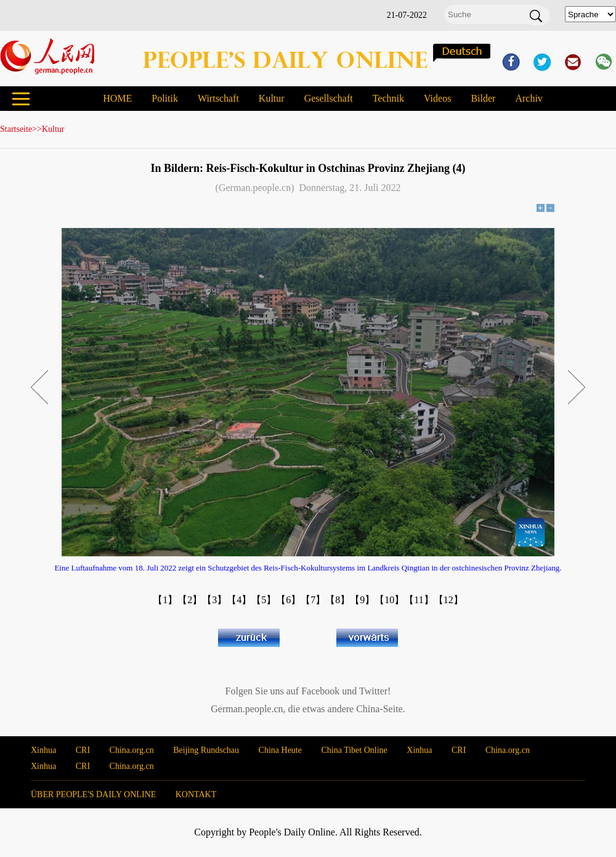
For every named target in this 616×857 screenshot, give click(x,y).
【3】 (214, 600)
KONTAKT (196, 794)
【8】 (338, 600)
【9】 (362, 600)
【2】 (190, 600)
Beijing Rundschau (206, 750)
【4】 (239, 600)
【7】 (313, 600)
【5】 (264, 600)
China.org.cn (132, 750)
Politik (165, 98)
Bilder (483, 98)
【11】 (419, 600)
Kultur (272, 98)
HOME (117, 98)
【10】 (389, 600)
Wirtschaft (218, 98)
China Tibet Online (354, 750)
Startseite (16, 129)
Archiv (529, 98)
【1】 (165, 600)
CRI (83, 750)
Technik (388, 98)
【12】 (448, 600)
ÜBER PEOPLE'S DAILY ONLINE (93, 794)
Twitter (373, 691)
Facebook (320, 691)
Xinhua (43, 750)
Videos (437, 98)
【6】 (288, 600)
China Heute (280, 750)
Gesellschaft (329, 98)
